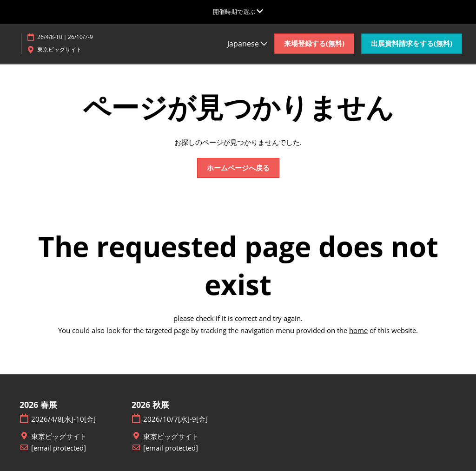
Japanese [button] (247, 44)
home (358, 330)
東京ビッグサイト (59, 436)
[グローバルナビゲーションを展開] (238, 12)
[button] (314, 44)
